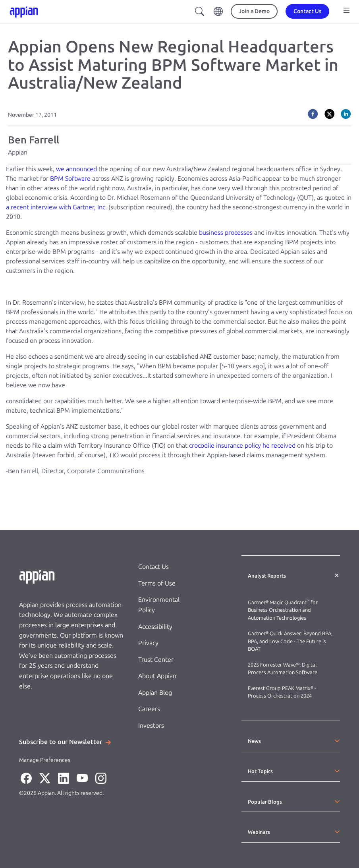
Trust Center (156, 660)
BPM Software (70, 179)
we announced (76, 169)
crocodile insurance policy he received (242, 446)
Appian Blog (155, 693)
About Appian (157, 676)
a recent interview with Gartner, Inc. (56, 207)
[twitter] (330, 114)
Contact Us (153, 567)
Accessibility (155, 627)
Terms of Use (157, 583)
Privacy (148, 643)
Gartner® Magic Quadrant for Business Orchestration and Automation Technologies (283, 610)
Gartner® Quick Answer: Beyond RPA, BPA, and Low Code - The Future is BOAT (290, 641)
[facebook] (313, 114)
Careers (149, 709)
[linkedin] (346, 114)
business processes (226, 233)
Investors (151, 726)
